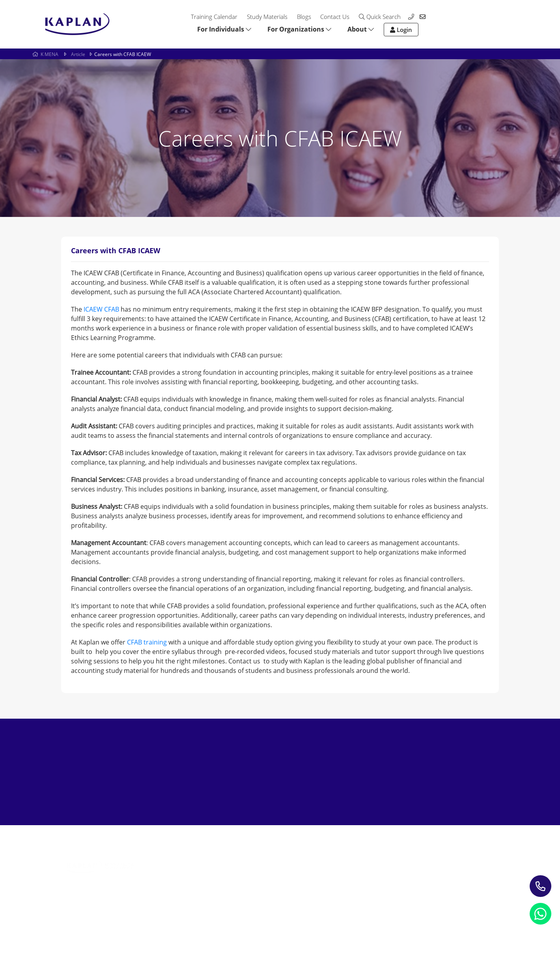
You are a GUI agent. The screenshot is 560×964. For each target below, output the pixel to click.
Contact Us (335, 17)
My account (346, 877)
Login (401, 30)
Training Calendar (214, 17)
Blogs (304, 17)
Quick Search (380, 17)
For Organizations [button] (299, 29)
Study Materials (267, 17)
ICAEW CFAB (101, 309)
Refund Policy (145, 927)
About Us (343, 854)
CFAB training (147, 642)
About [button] (361, 29)
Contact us (345, 865)
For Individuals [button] (224, 29)
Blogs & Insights (262, 865)
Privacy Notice (81, 927)
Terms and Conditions (219, 927)
